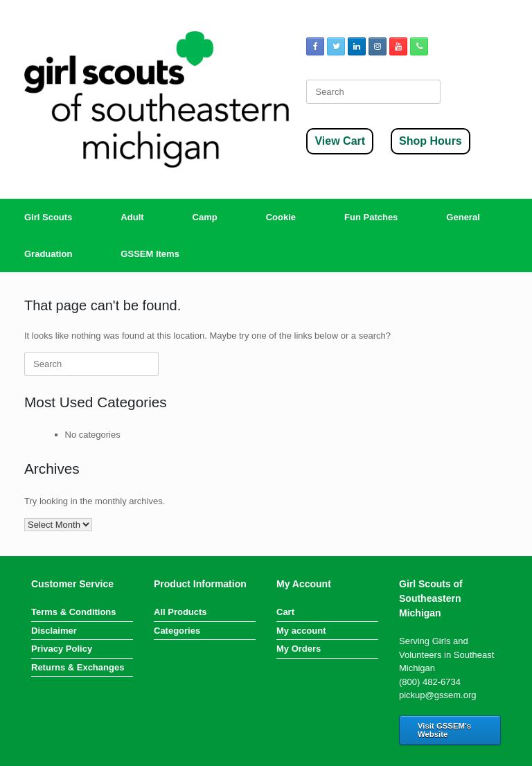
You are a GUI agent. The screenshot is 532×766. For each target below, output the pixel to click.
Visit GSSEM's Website (444, 730)
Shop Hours (431, 141)
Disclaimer (54, 631)
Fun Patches (371, 217)
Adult (132, 217)
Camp (205, 217)
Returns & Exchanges (78, 667)
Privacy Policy (62, 649)
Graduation (48, 254)
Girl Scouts (48, 217)
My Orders (299, 649)
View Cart (340, 141)
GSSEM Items (150, 254)
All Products (180, 612)
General (463, 217)
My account (301, 631)
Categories (177, 631)
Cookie (281, 217)
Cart (285, 612)
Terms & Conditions (74, 612)
